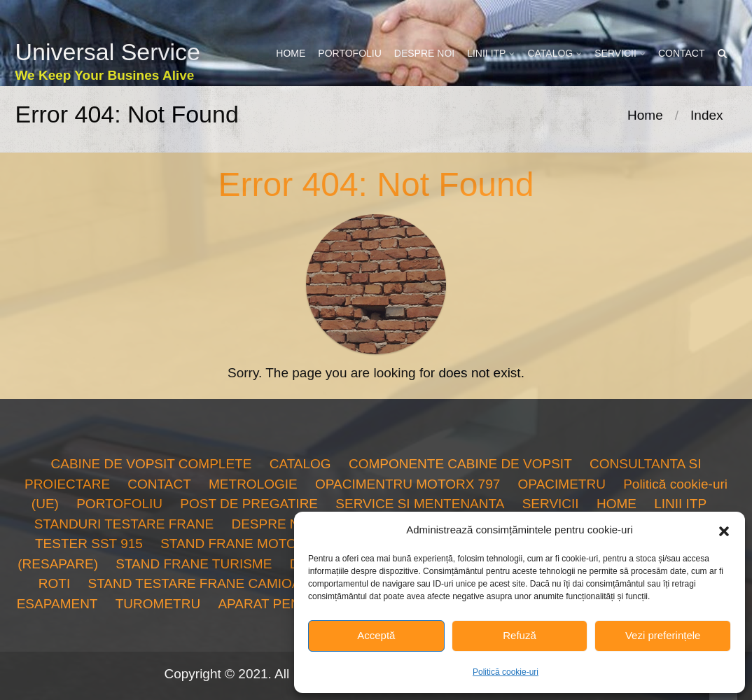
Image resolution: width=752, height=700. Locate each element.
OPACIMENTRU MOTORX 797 (408, 484)
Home (645, 115)
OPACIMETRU (562, 484)
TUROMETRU (158, 604)
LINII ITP (486, 53)
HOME (291, 53)
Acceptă (376, 635)
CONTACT (682, 53)
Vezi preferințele (663, 635)
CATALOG (550, 53)
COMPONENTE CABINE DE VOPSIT (460, 464)
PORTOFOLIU (350, 53)
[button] (724, 530)
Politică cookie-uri (506, 672)
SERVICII (615, 53)
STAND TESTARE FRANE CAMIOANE (203, 583)
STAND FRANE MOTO (229, 544)
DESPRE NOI (424, 53)
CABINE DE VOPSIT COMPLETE (152, 464)
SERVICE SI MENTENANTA (420, 504)
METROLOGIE (253, 484)
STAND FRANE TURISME (194, 564)
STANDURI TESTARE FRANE (124, 524)
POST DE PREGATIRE (249, 504)
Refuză (520, 635)
